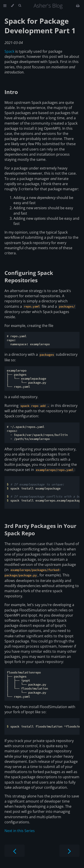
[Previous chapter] (15, 851)
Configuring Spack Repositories (29, 276)
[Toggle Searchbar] (20, 6)
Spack (9, 51)
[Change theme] (12, 6)
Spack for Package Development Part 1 (40, 26)
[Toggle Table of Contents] (5, 6)
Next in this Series (20, 831)
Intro (11, 92)
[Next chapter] (69, 851)
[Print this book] (78, 6)
